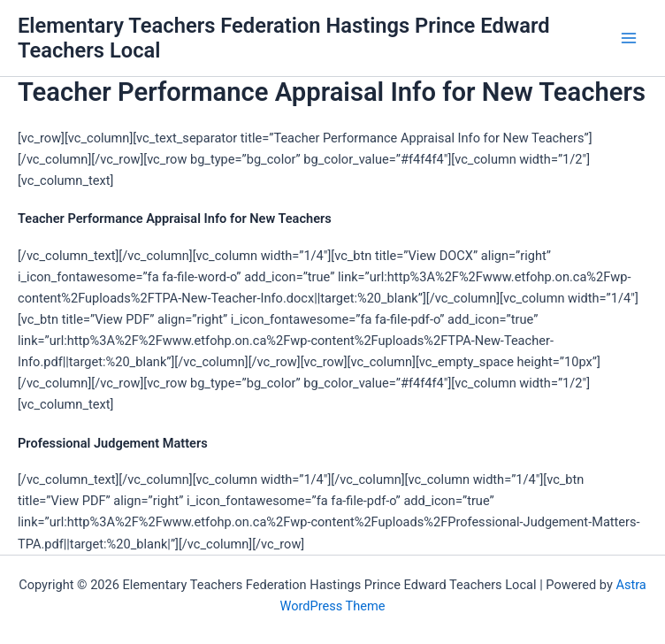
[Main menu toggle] (629, 38)
